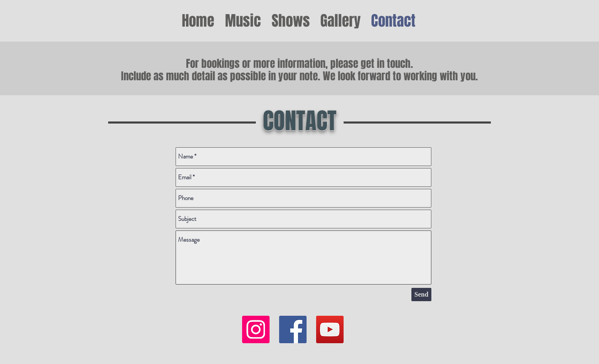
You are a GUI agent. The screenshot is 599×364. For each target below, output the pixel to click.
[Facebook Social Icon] (293, 329)
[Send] (421, 295)
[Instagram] (256, 329)
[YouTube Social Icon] (330, 329)
